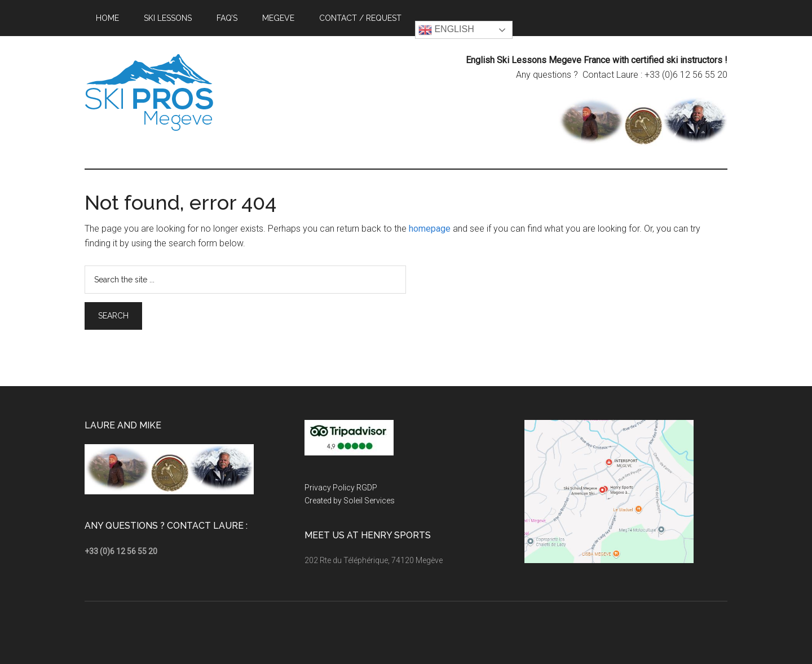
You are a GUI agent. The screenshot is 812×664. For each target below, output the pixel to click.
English (446, 30)
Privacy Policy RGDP (341, 488)
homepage (430, 229)
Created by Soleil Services (350, 501)
